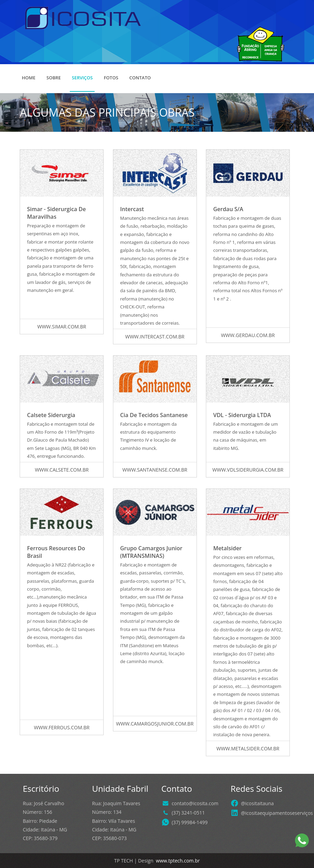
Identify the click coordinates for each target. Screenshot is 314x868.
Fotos (111, 78)
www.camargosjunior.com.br (155, 724)
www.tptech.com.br (177, 861)
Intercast (132, 209)
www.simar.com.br (62, 327)
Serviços (82, 78)
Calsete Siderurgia (51, 415)
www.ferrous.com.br (62, 727)
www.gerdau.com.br (248, 335)
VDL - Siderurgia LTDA (242, 415)
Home (28, 78)
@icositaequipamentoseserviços (277, 813)
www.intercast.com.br (155, 337)
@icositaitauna (257, 803)
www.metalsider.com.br (248, 748)
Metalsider (227, 548)
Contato (140, 78)
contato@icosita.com (195, 803)
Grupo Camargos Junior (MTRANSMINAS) (151, 552)
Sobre (54, 78)
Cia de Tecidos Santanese (154, 415)
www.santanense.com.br (155, 470)
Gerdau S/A (228, 209)
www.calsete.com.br (62, 470)
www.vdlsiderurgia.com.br (248, 470)
